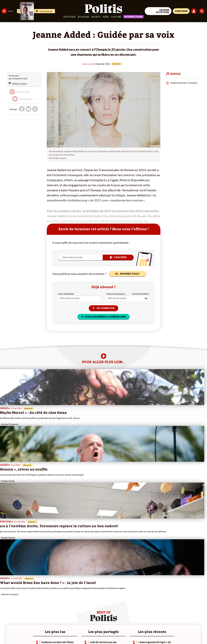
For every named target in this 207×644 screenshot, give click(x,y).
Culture (116, 17)
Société (96, 17)
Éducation (16, 593)
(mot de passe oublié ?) (141, 293)
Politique (70, 17)
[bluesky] (180, 621)
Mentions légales (20, 634)
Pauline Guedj (88, 64)
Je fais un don (30, 590)
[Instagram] (198, 621)
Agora (4, 587)
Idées (106, 17)
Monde (4, 605)
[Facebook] (171, 621)
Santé (14, 596)
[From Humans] (175, 628)
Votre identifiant (66, 293)
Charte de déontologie (42, 634)
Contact (5, 634)
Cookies (114, 634)
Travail (15, 587)
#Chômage (51, 599)
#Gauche (50, 593)
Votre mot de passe (116, 293)
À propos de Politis (32, 605)
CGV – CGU (61, 634)
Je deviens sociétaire (33, 593)
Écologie (83, 17)
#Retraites (51, 596)
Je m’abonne (29, 596)
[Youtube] (189, 621)
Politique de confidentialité (83, 634)
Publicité (103, 634)
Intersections (134, 17)
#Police (49, 590)
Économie (16, 590)
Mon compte (29, 608)
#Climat (49, 587)
